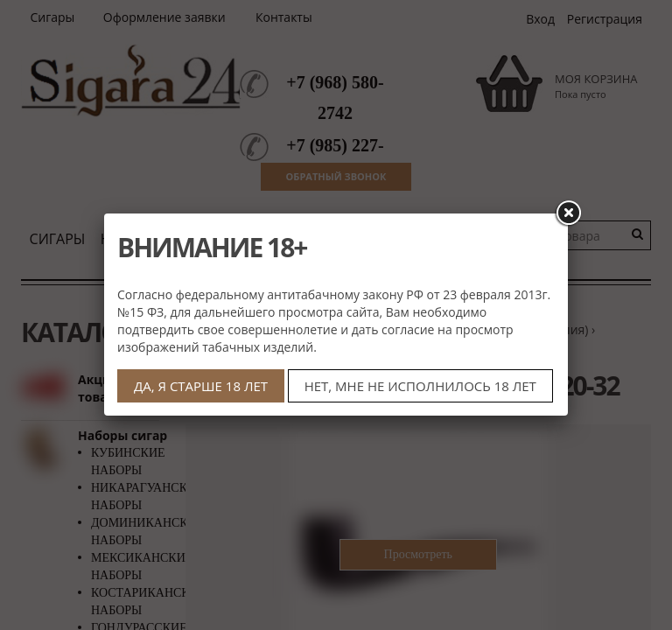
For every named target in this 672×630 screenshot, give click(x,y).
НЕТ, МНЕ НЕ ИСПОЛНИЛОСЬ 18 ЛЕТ (420, 386)
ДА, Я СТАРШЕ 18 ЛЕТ (201, 386)
